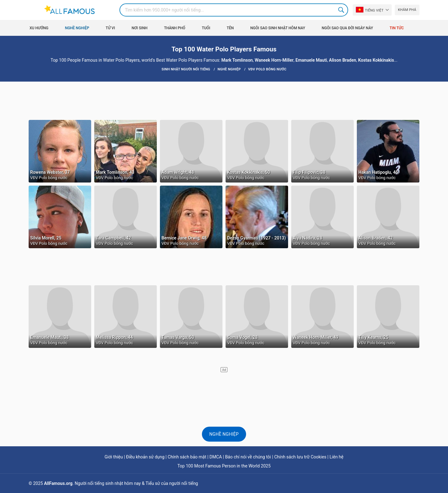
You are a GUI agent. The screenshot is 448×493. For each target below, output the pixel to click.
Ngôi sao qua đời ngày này (347, 28)
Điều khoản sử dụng (145, 457)
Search (342, 10)
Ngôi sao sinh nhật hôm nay (278, 28)
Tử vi (110, 28)
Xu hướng (39, 28)
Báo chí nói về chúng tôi (248, 457)
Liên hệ (336, 457)
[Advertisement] (224, 100)
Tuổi (206, 28)
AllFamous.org (58, 483)
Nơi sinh (140, 28)
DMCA (216, 457)
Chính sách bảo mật (187, 457)
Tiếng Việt (370, 10)
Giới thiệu (114, 457)
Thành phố (175, 28)
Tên (230, 28)
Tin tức (397, 28)
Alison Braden (342, 60)
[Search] (234, 10)
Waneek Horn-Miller (274, 60)
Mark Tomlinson (237, 60)
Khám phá (407, 10)
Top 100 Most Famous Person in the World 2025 (224, 466)
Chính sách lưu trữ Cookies (300, 457)
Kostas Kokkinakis (376, 60)
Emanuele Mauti (311, 60)
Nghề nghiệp (77, 28)
